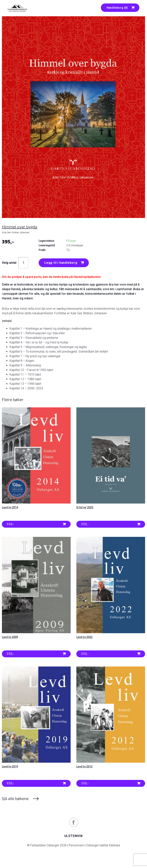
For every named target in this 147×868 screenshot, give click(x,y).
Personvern (76, 845)
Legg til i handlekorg (61, 263)
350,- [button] (11, 524)
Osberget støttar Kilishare (103, 845)
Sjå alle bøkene (15, 799)
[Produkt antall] (23, 263)
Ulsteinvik (74, 836)
